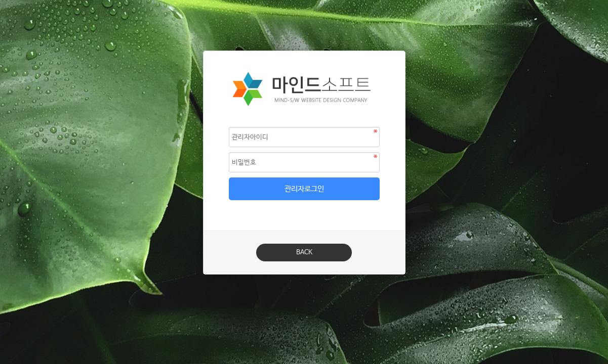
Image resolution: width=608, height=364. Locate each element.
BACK (304, 253)
